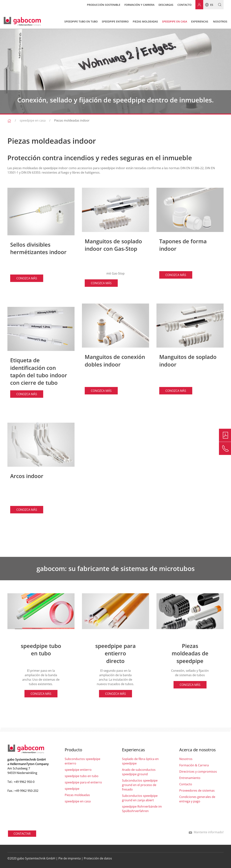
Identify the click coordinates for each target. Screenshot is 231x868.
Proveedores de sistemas (197, 790)
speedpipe (72, 789)
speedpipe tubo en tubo (82, 776)
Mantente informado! (206, 832)
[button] (218, 5)
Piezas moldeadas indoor (72, 120)
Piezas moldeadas (77, 795)
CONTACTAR (22, 834)
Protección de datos (98, 858)
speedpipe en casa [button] (175, 21)
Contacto (184, 5)
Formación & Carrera (194, 765)
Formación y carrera (139, 5)
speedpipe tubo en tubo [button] (81, 21)
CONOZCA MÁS (27, 278)
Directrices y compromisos (198, 772)
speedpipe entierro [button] (115, 21)
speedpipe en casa (33, 120)
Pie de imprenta (70, 858)
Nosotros (186, 759)
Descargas (166, 5)
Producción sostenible (104, 5)
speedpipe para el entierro (83, 782)
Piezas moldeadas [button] (145, 21)
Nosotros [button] (220, 21)
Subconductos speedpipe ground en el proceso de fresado (140, 785)
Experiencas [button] (200, 21)
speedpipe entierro (78, 770)
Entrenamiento (190, 778)
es (208, 5)
